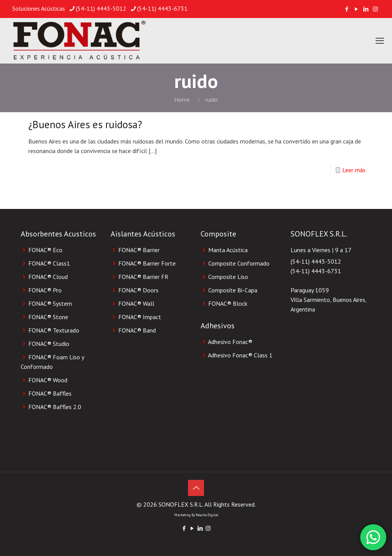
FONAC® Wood (48, 380)
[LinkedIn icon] (366, 9)
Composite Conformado (239, 263)
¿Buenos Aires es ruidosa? (85, 124)
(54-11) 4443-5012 (316, 261)
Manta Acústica (228, 250)
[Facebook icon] (347, 9)
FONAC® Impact (140, 317)
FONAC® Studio (49, 344)
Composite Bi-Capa (233, 290)
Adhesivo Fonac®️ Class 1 (240, 355)
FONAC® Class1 (49, 263)
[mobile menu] (380, 41)
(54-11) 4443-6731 (316, 271)
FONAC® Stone (48, 317)
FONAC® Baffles (50, 393)
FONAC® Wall (136, 303)
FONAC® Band (137, 330)
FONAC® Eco (45, 250)
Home (182, 99)
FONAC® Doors (138, 290)
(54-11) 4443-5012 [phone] (101, 8)
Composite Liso (228, 277)
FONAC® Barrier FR (143, 277)
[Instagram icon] (375, 9)
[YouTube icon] (356, 9)
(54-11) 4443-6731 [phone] (162, 8)
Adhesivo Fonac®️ (230, 342)
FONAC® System (50, 303)
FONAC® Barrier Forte (147, 263)
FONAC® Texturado (54, 330)
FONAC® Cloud (48, 277)
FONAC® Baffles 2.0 (55, 407)
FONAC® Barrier (139, 250)
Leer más (354, 170)
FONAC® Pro (45, 290)
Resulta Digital (207, 515)
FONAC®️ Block (228, 303)
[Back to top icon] (196, 488)
